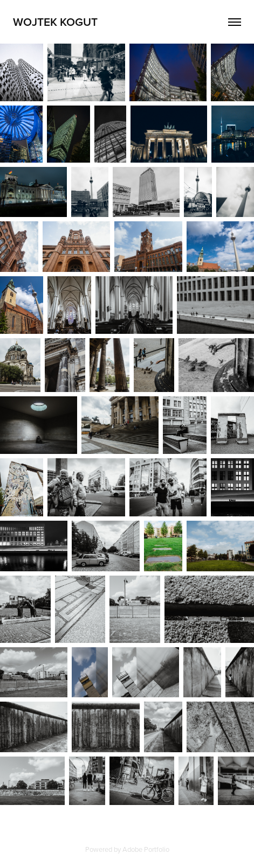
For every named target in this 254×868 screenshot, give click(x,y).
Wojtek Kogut (55, 22)
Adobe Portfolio (146, 849)
